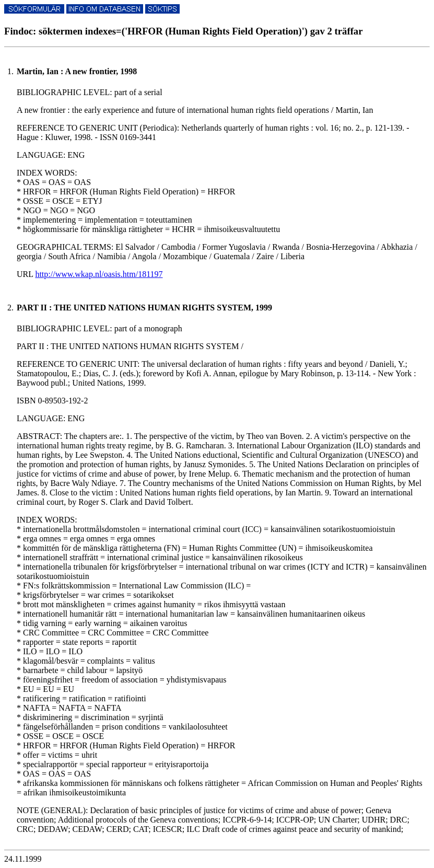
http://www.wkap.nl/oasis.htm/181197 (99, 274)
